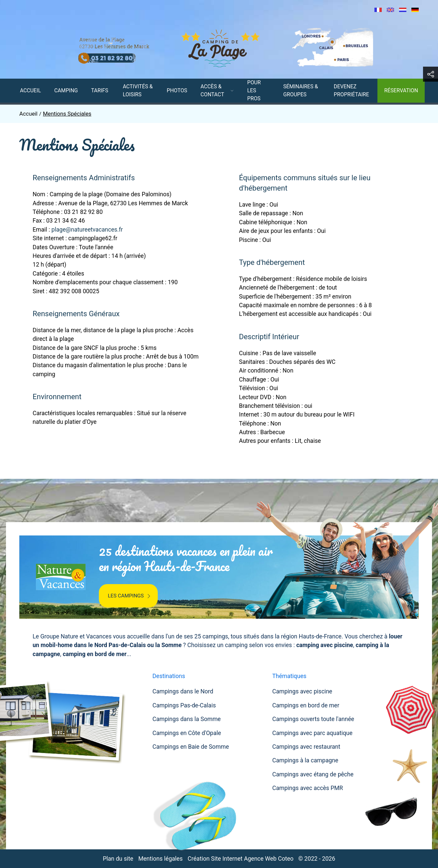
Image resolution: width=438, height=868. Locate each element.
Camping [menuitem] (66, 90)
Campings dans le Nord (183, 691)
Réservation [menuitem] (401, 90)
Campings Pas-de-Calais (184, 705)
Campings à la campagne (305, 760)
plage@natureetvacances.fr (87, 230)
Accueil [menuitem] (30, 90)
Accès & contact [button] (217, 90)
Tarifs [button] (100, 90)
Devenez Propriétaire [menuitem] (351, 90)
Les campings (130, 596)
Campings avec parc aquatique (312, 733)
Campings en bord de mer (306, 705)
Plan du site (118, 859)
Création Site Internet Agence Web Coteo (241, 859)
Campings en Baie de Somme (191, 747)
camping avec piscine (325, 645)
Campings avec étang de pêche (313, 774)
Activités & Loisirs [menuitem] (138, 90)
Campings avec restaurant (306, 747)
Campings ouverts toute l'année (313, 719)
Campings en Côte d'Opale (187, 733)
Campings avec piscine (302, 691)
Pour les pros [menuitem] (254, 90)
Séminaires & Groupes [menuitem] (301, 90)
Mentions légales (160, 859)
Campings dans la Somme (187, 719)
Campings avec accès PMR (308, 788)
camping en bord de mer (95, 654)
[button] (431, 74)
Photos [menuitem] (177, 90)
